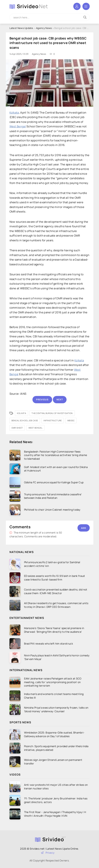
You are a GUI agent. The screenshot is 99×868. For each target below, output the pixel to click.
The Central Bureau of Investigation (52, 413)
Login (77, 6)
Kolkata (14, 113)
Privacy (48, 853)
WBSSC (71, 420)
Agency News (44, 28)
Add (84, 528)
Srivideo (32, 6)
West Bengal (18, 126)
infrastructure (53, 420)
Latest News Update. (22, 28)
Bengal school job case (25, 420)
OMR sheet (17, 428)
